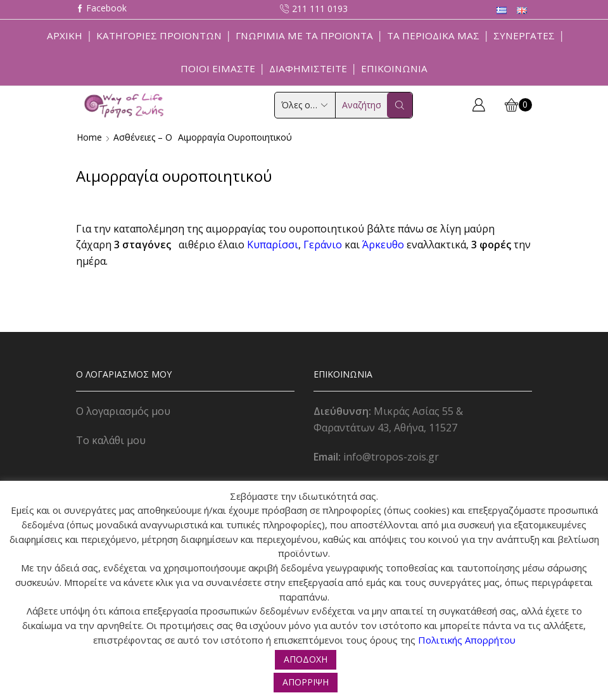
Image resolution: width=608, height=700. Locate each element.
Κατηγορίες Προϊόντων (159, 35)
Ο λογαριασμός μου (123, 411)
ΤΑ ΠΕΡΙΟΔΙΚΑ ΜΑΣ (433, 35)
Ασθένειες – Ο (143, 137)
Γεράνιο (323, 245)
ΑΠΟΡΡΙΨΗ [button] (306, 682)
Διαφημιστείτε (308, 68)
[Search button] (400, 105)
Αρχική (65, 35)
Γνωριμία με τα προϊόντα (304, 35)
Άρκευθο (383, 245)
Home (89, 137)
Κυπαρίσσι (273, 245)
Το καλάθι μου (111, 440)
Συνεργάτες (524, 35)
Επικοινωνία (394, 68)
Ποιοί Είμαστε (218, 68)
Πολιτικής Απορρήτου (467, 640)
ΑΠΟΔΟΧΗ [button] (306, 659)
